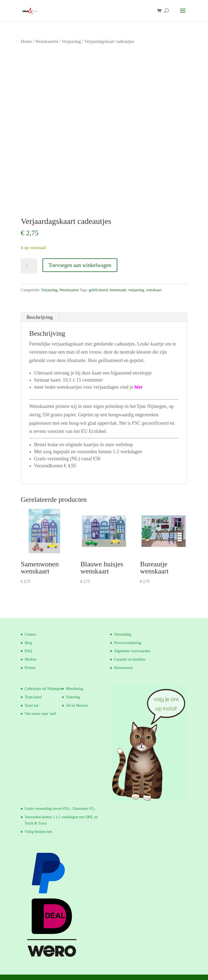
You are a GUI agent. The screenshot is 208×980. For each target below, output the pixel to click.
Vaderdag (73, 697)
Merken (31, 659)
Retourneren (123, 668)
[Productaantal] (29, 266)
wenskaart (154, 290)
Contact (31, 634)
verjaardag (136, 290)
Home (26, 41)
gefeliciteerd (98, 290)
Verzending (123, 634)
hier (139, 387)
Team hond (33, 697)
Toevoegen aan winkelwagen (80, 265)
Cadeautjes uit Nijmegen (43, 689)
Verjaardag (71, 41)
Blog (28, 643)
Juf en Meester (77, 705)
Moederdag (74, 689)
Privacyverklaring (128, 643)
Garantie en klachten (130, 659)
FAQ (28, 651)
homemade (118, 290)
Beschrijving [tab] (40, 317)
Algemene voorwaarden (132, 651)
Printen (30, 668)
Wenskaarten (47, 41)
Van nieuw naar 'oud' (40, 714)
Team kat (32, 705)
